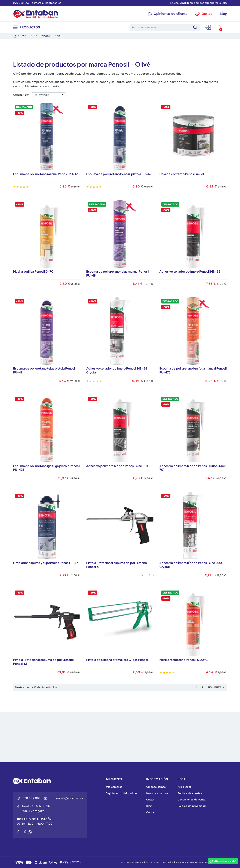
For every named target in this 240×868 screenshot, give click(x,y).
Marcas (28, 36)
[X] (25, 832)
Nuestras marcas (157, 793)
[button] (219, 27)
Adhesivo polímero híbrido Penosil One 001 (117, 466)
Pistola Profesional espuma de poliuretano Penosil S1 (43, 662)
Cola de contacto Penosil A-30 (182, 174)
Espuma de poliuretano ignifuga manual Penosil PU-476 (193, 370)
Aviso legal (184, 787)
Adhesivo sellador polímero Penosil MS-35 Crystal (117, 370)
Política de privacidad (192, 806)
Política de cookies (190, 793)
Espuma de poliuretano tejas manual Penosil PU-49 (118, 273)
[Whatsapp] (30, 832)
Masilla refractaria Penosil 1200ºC (183, 660)
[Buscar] (194, 27)
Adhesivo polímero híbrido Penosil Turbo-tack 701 (192, 468)
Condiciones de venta (192, 800)
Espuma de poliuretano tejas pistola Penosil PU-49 (44, 370)
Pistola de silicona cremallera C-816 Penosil (117, 660)
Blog (149, 806)
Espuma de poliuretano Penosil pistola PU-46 (119, 174)
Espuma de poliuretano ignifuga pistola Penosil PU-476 (47, 468)
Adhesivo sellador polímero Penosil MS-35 (190, 271)
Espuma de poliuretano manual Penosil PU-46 (46, 174)
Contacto (152, 812)
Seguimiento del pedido (121, 793)
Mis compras (114, 787)
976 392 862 (21, 3)
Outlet (150, 800)
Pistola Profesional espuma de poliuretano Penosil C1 (117, 565)
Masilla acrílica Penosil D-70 (33, 271)
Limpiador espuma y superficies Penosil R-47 (46, 563)
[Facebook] (18, 832)
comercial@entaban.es (46, 3)
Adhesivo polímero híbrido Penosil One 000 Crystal (191, 565)
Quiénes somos (156, 787)
